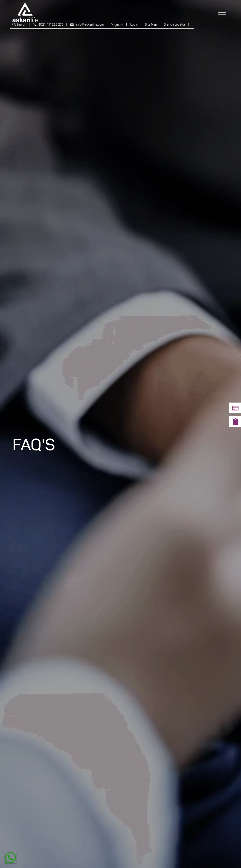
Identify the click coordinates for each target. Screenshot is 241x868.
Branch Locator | (176, 25)
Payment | (119, 25)
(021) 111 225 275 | (50, 25)
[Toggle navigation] (222, 13)
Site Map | (153, 25)
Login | (136, 25)
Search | (21, 25)
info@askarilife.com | (89, 25)
